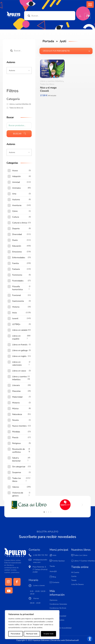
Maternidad (17, 397)
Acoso (15, 171)
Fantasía (16, 269)
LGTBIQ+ (16, 324)
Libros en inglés (19, 356)
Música (15, 409)
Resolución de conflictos (19, 451)
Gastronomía (18, 301)
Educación (17, 246)
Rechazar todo (32, 634)
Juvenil (15, 318)
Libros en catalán (20, 330)
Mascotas (16, 391)
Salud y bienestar (16, 459)
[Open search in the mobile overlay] (50, 16)
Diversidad (17, 234)
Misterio (16, 403)
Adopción (16, 176)
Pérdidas (16, 432)
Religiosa (16, 443)
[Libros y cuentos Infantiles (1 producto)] (7, 104)
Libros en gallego (20, 350)
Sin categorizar (19, 467)
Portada (48, 41)
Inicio (15, 313)
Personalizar (16, 634)
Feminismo (17, 275)
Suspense (17, 472)
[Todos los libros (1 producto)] (7, 108)
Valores (16, 487)
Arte (14, 194)
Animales (17, 188)
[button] (90, 5)
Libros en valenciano (17, 364)
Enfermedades (19, 258)
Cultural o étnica (20, 223)
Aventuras (17, 205)
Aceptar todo (48, 634)
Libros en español (16, 337)
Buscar (17, 134)
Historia (16, 307)
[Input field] (19, 70)
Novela (15, 420)
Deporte (16, 229)
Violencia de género (18, 494)
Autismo (16, 200)
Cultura (16, 217)
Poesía (15, 438)
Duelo (15, 240)
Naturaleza (17, 414)
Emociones (17, 252)
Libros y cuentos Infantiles (52, 81)
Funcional (17, 295)
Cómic (15, 211)
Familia (15, 263)
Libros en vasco (19, 371)
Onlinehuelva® (72, 640)
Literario (16, 385)
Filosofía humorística (17, 288)
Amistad (16, 182)
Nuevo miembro (19, 426)
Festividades (18, 281)
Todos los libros (47, 84)
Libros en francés (20, 345)
